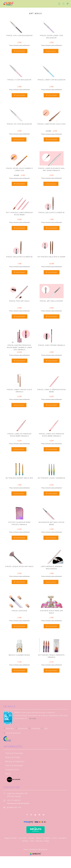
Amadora (47, 838)
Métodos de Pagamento (14, 761)
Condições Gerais (11, 770)
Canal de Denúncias (13, 733)
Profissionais (23, 728)
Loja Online (23, 838)
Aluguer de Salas (11, 838)
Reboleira (40, 841)
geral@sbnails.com (14, 807)
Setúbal (39, 838)
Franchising (35, 728)
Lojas (46, 728)
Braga (47, 841)
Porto (32, 841)
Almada (32, 838)
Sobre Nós (10, 728)
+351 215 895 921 (14, 800)
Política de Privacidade (13, 753)
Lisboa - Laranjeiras (59, 838)
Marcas (7, 774)
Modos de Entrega (12, 757)
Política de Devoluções (13, 765)
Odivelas (25, 841)
